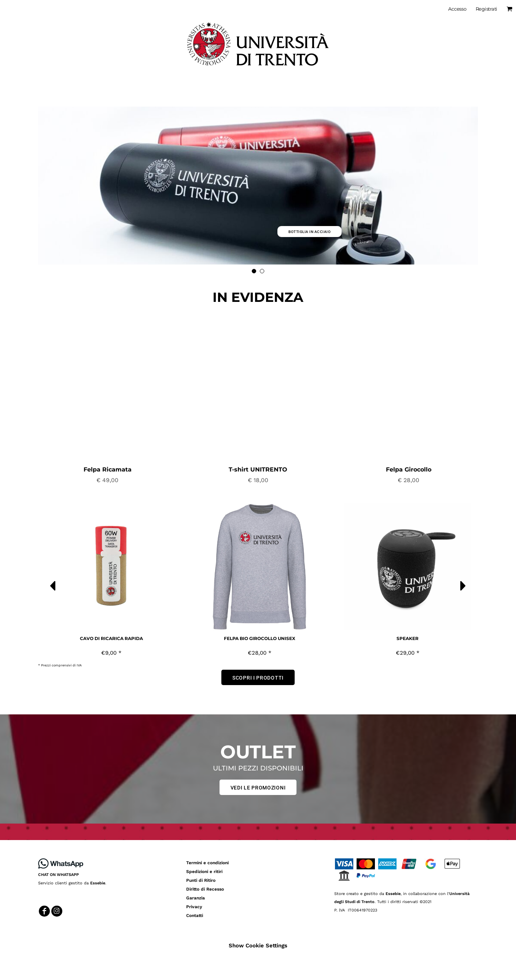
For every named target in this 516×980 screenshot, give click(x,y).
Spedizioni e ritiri (204, 872)
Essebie (98, 883)
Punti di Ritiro (201, 880)
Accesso (457, 9)
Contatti (195, 916)
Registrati (486, 9)
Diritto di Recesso (205, 889)
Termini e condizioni (207, 863)
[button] (108, 390)
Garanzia (196, 898)
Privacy (194, 907)
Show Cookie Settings (258, 946)
